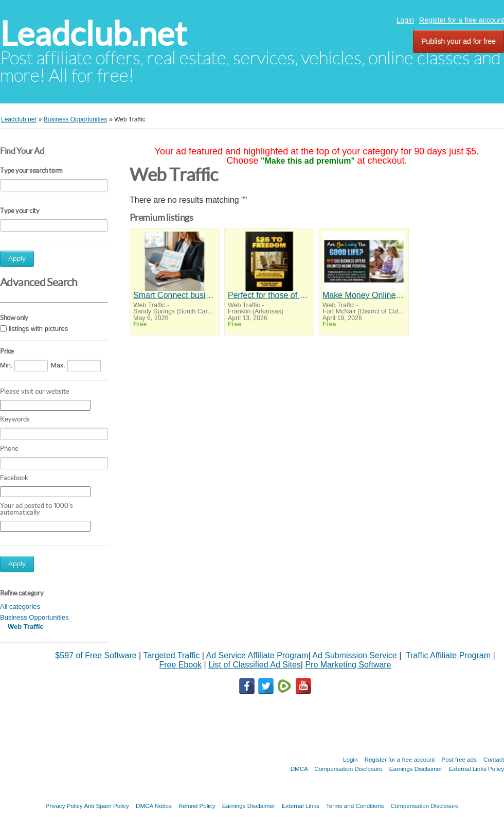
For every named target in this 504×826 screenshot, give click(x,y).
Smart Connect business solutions (175, 295)
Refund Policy (197, 806)
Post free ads (459, 759)
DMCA (299, 769)
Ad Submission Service (355, 655)
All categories (20, 607)
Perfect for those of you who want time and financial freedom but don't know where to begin (269, 295)
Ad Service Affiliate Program (257, 655)
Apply (17, 259)
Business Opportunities (34, 617)
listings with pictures (39, 329)
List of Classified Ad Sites (255, 665)
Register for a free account (462, 20)
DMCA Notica (154, 806)
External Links (301, 806)
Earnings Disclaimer (416, 769)
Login (405, 20)
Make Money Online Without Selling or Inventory (364, 295)
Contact (494, 759)
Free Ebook (180, 665)
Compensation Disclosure (348, 769)
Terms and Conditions (355, 806)
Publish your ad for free (458, 41)
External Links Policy (476, 769)
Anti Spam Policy (106, 806)
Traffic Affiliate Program (448, 655)
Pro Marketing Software (348, 665)
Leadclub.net (93, 34)
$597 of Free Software (96, 655)
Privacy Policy (64, 806)
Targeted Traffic (171, 655)
